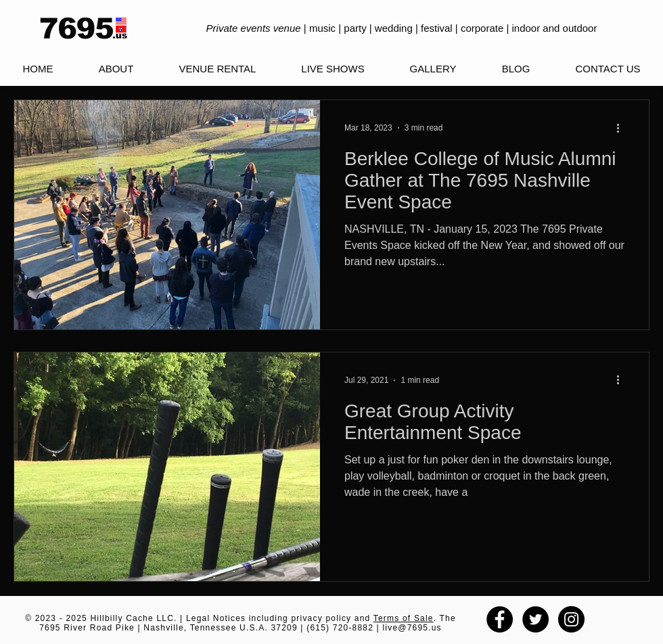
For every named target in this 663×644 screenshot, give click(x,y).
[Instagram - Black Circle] (571, 619)
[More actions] (622, 128)
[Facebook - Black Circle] (500, 619)
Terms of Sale (404, 618)
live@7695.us (412, 628)
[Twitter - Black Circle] (535, 619)
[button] (333, 69)
